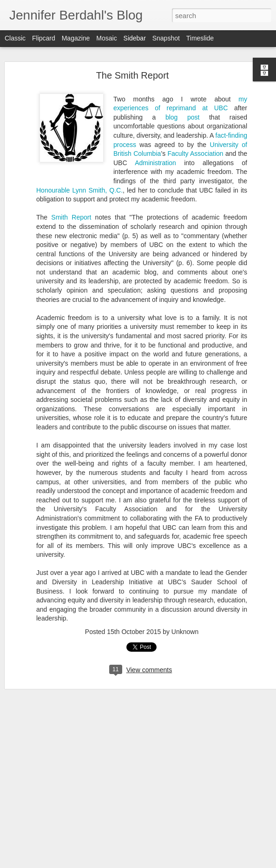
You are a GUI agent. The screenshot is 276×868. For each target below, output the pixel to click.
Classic (15, 38)
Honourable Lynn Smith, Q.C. (79, 174)
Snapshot (166, 38)
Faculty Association (195, 138)
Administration (155, 147)
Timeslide (200, 38)
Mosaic (106, 38)
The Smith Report (133, 60)
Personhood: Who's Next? (55, 852)
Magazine (76, 38)
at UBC (212, 93)
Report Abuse (217, 863)
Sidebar (135, 38)
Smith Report (71, 202)
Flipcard (44, 38)
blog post (182, 101)
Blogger (190, 863)
